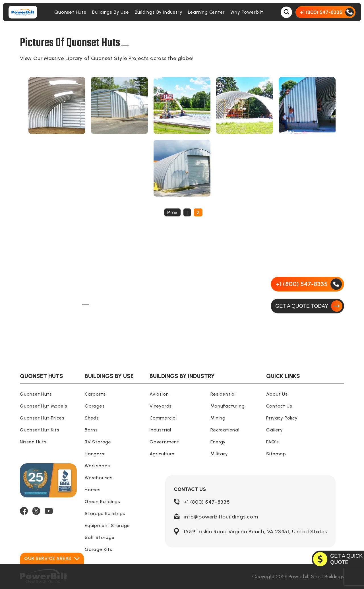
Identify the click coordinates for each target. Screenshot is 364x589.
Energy (218, 442)
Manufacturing (227, 406)
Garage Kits (99, 549)
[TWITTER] (36, 511)
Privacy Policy (282, 418)
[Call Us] (325, 12)
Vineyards (161, 406)
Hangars (95, 454)
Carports (95, 394)
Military (219, 454)
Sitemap (276, 454)
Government (164, 442)
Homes (93, 490)
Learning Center (206, 12)
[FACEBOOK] (24, 511)
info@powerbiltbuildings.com (221, 517)
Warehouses (99, 478)
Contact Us (279, 406)
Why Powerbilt (247, 12)
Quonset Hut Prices (42, 418)
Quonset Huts (70, 12)
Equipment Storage (107, 525)
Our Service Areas (52, 558)
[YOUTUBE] (49, 511)
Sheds (92, 418)
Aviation (159, 394)
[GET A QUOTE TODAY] (307, 306)
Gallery (275, 430)
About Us (277, 394)
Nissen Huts (33, 442)
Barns (91, 430)
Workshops (97, 466)
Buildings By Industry (159, 12)
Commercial (163, 418)
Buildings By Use (111, 12)
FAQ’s (272, 442)
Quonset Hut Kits (40, 430)
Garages (95, 406)
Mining (218, 418)
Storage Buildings (105, 513)
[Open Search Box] (286, 12)
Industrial (160, 430)
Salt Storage (100, 537)
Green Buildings (103, 502)
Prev (172, 212)
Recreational (225, 430)
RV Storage (98, 442)
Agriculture (162, 454)
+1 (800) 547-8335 (207, 502)
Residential (223, 394)
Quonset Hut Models (44, 406)
